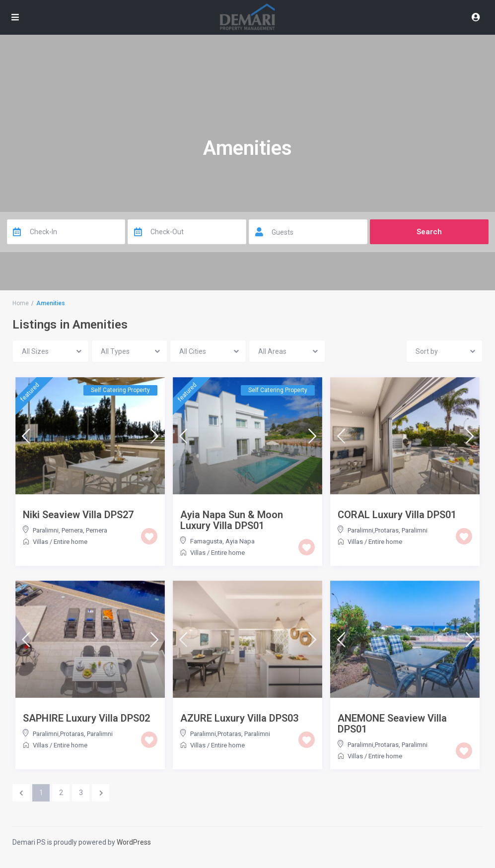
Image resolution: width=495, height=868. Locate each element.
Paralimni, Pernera (58, 530)
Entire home (71, 542)
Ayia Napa (240, 541)
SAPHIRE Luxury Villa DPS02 (86, 718)
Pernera (97, 530)
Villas (40, 542)
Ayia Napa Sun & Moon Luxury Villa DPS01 (232, 520)
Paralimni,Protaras (373, 530)
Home (21, 303)
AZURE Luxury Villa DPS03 (239, 718)
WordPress (134, 842)
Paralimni (415, 530)
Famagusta (206, 541)
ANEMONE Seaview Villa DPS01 (392, 724)
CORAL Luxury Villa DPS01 (397, 515)
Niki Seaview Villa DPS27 (78, 515)
